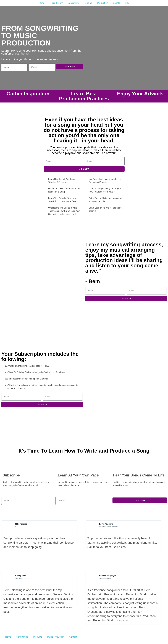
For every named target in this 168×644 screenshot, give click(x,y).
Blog (127, 3)
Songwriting (74, 3)
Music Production (56, 637)
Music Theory (56, 3)
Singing (88, 3)
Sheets (116, 3)
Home (41, 3)
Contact (73, 637)
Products (38, 637)
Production (103, 3)
